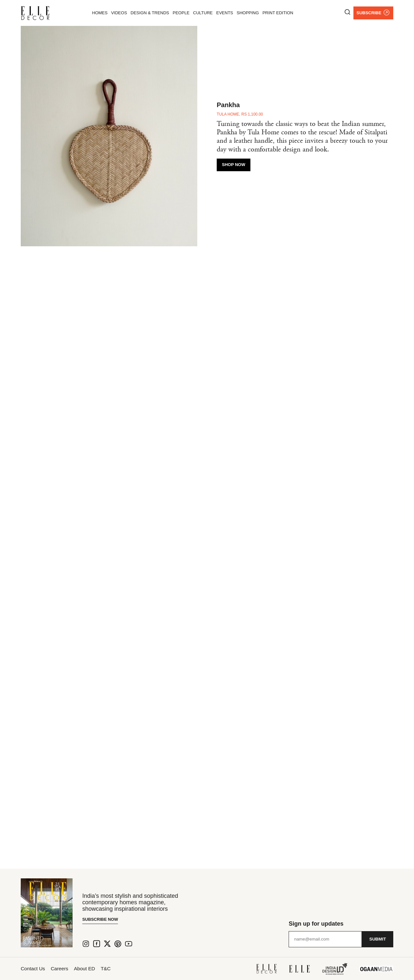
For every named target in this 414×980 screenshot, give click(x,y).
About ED (95, 969)
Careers (65, 969)
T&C (121, 969)
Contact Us (34, 969)
